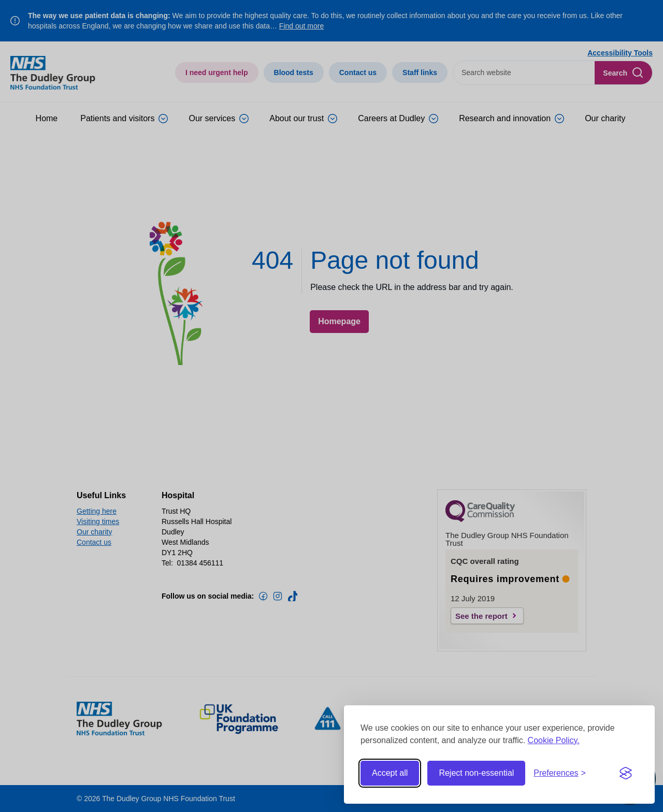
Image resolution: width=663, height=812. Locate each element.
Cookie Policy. (554, 740)
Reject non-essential (476, 773)
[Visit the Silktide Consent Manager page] (626, 773)
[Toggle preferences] (560, 773)
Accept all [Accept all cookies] (390, 773)
